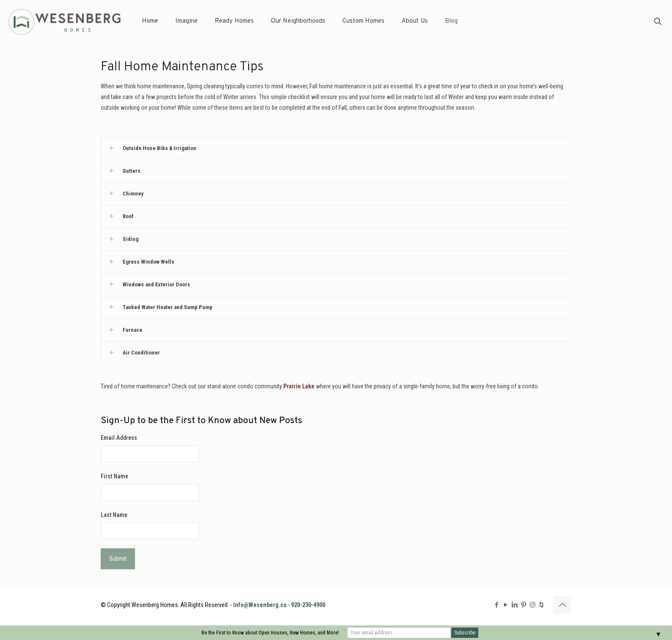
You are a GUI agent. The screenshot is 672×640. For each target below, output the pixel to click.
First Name (114, 476)
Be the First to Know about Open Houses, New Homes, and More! (270, 633)
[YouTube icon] (505, 605)
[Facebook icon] (496, 605)
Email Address (119, 438)
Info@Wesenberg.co (260, 605)
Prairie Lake (299, 386)
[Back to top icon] (562, 605)
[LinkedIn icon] (514, 605)
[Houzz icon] (541, 605)
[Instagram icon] (532, 605)
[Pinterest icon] (523, 605)
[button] (336, 148)
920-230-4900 (308, 605)
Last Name (114, 515)
